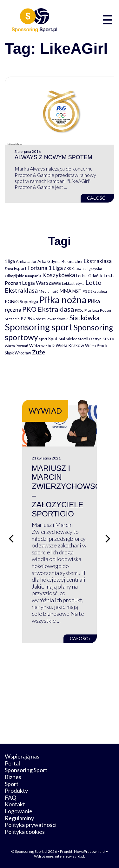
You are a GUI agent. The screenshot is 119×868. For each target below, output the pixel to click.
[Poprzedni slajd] (11, 539)
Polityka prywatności (31, 825)
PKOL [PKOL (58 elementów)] (79, 310)
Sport (12, 784)
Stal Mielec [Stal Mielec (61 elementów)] (68, 339)
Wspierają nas (22, 756)
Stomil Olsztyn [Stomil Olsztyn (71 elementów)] (90, 339)
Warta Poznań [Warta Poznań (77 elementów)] (17, 346)
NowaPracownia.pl (90, 851)
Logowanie (19, 811)
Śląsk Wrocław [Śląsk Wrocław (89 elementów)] (18, 353)
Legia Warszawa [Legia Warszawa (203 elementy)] (42, 283)
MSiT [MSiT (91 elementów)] (77, 291)
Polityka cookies (25, 832)
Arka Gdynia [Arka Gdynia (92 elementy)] (49, 261)
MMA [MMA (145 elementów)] (65, 291)
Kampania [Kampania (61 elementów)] (33, 276)
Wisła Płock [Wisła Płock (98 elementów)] (96, 346)
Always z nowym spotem (53, 157)
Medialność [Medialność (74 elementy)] (49, 291)
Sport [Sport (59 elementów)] (43, 339)
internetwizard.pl (69, 856)
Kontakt (15, 804)
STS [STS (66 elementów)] (106, 339)
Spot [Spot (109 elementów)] (53, 338)
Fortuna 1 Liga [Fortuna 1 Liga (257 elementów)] (45, 268)
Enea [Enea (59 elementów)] (9, 269)
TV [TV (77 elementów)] (112, 339)
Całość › (97, 198)
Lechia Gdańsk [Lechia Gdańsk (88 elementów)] (89, 276)
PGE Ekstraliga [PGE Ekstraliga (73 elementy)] (95, 291)
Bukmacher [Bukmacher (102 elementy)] (72, 261)
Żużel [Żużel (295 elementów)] (39, 352)
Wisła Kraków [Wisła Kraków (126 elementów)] (70, 345)
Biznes (13, 777)
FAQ (10, 797)
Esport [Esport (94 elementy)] (20, 268)
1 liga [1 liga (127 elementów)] (10, 261)
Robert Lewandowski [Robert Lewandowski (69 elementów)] (51, 319)
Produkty (16, 790)
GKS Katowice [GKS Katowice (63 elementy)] (75, 269)
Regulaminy (19, 818)
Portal (12, 763)
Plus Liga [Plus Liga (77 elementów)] (92, 310)
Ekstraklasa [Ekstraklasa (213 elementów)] (98, 261)
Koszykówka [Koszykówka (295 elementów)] (59, 275)
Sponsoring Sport (26, 770)
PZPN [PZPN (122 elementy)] (26, 318)
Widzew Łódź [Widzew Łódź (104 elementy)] (42, 346)
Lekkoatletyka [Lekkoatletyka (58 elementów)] (73, 283)
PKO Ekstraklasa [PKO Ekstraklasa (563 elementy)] (48, 309)
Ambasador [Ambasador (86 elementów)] (26, 262)
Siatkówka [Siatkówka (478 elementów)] (84, 318)
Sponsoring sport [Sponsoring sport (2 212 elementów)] (39, 327)
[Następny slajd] (108, 539)
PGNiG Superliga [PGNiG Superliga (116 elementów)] (21, 301)
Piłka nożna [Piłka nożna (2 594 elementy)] (63, 300)
